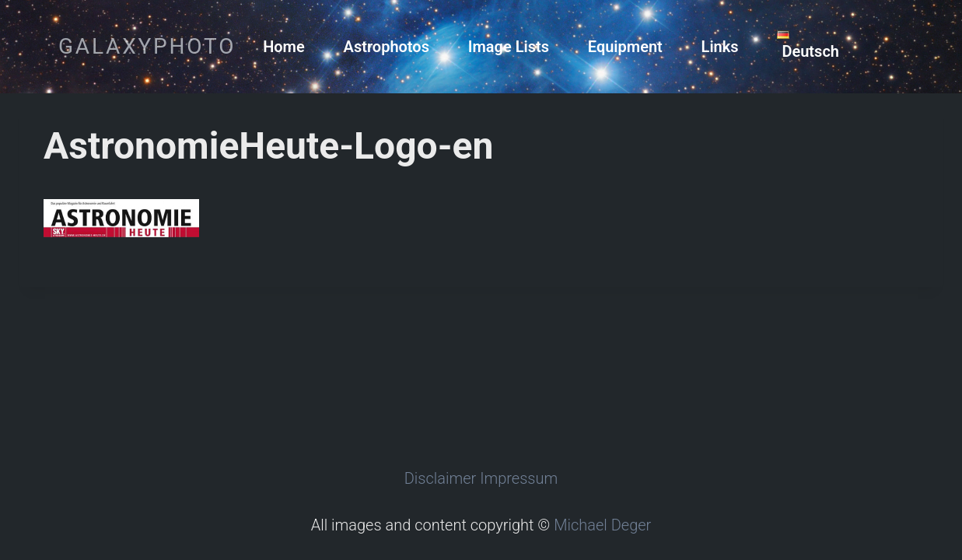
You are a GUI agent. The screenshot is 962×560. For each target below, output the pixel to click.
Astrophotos (387, 47)
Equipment (625, 47)
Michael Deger (602, 525)
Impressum (519, 478)
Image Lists (509, 47)
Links (720, 47)
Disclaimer (441, 478)
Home (284, 47)
